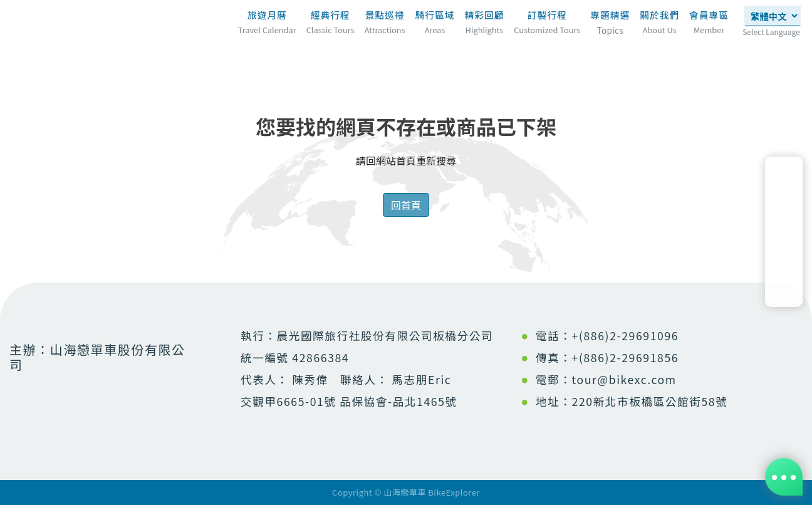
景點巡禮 (385, 15)
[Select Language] (773, 16)
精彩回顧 (484, 15)
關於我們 (659, 15)
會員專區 (709, 15)
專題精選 (610, 19)
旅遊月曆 (267, 15)
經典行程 (331, 15)
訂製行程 (547, 15)
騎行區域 (435, 15)
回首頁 (406, 205)
